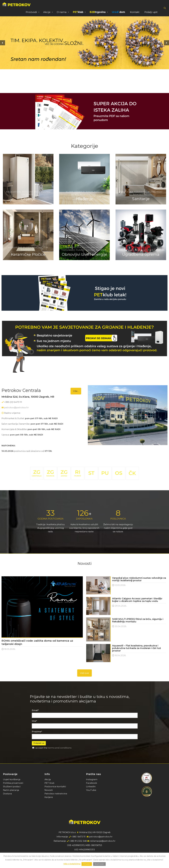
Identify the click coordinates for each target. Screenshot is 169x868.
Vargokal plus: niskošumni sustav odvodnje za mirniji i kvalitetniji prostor (139, 579)
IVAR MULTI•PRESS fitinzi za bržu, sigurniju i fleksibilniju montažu (138, 620)
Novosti (49, 790)
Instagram (92, 779)
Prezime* (61, 732)
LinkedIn (91, 787)
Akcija (48, 779)
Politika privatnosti (13, 783)
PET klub (49, 783)
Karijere (49, 797)
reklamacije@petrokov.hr (103, 841)
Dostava (7, 794)
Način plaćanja (11, 790)
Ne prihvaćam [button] (99, 864)
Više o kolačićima (72, 864)
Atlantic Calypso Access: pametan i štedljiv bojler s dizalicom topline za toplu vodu (137, 600)
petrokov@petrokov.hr (16, 407)
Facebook (92, 783)
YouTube (91, 790)
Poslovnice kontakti (55, 787)
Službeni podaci (12, 787)
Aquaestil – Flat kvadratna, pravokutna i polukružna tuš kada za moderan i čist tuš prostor (136, 648)
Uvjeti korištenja (12, 779)
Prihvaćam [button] (87, 864)
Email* (59, 710)
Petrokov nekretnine (56, 794)
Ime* (59, 721)
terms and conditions (84, 748)
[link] (84, 111)
